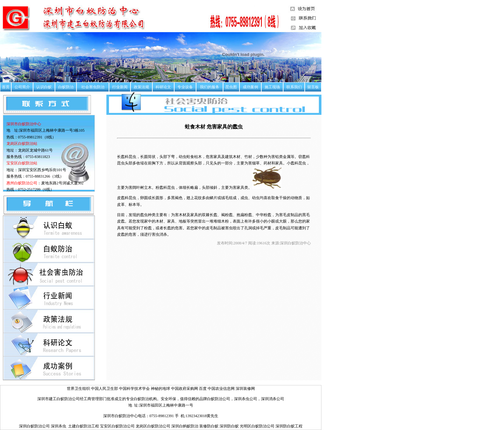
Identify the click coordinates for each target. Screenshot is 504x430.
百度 (203, 389)
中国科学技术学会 (135, 389)
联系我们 (294, 87)
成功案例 (250, 87)
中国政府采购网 (185, 389)
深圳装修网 (245, 389)
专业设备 (185, 87)
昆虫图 (231, 87)
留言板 (313, 87)
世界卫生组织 (78, 389)
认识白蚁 (44, 87)
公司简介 (22, 87)
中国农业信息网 (222, 389)
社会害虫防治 (93, 87)
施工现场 (272, 87)
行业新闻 (120, 87)
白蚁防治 (66, 87)
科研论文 (163, 87)
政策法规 (141, 87)
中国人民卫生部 (105, 389)
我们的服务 (210, 87)
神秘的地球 (160, 389)
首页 (6, 87)
